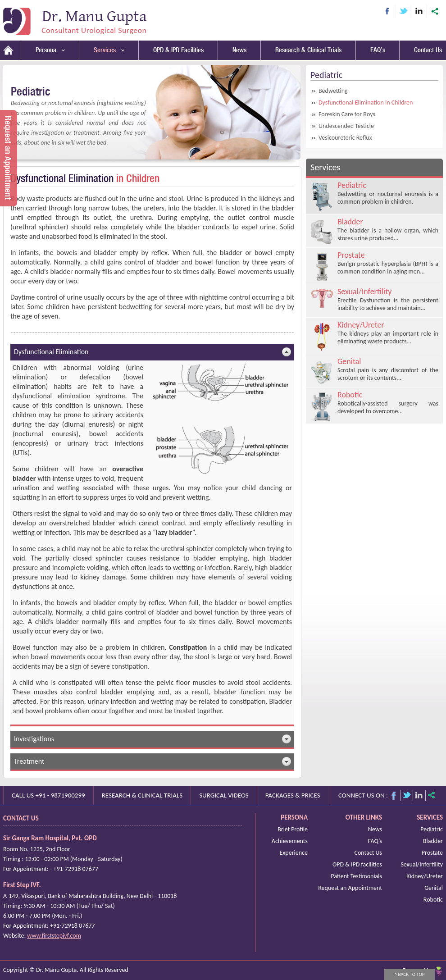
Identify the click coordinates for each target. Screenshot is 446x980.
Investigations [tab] (152, 739)
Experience (294, 853)
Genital (434, 888)
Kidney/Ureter (425, 876)
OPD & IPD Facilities (178, 50)
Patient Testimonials (356, 876)
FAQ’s (378, 50)
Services (109, 50)
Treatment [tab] (152, 761)
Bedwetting (333, 91)
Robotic (433, 900)
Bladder (433, 841)
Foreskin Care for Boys (347, 114)
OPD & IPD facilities (357, 864)
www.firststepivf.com (54, 936)
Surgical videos (224, 795)
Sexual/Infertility (422, 864)
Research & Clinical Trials (308, 50)
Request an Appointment (350, 888)
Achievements (290, 841)
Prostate (432, 853)
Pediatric (432, 829)
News (239, 50)
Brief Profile (293, 829)
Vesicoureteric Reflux (345, 138)
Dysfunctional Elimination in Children (366, 103)
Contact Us (428, 50)
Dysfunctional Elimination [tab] (152, 352)
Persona (50, 50)
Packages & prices (293, 795)
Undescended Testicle (346, 126)
